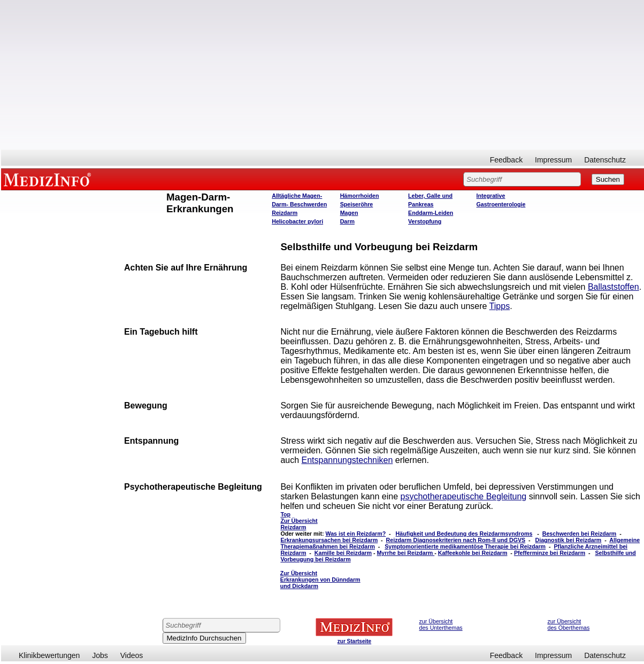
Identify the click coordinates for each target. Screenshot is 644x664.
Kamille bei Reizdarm (343, 553)
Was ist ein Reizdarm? (355, 534)
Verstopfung (425, 221)
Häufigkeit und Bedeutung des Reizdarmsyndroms (464, 534)
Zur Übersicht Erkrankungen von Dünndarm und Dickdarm (320, 580)
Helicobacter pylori (297, 221)
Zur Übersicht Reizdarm (299, 524)
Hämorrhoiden (360, 196)
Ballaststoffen (614, 287)
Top (285, 514)
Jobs (100, 655)
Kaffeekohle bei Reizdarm (473, 553)
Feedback (506, 160)
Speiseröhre (357, 204)
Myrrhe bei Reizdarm (405, 553)
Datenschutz (605, 160)
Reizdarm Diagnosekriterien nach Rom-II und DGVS (456, 540)
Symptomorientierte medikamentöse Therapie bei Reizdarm (465, 546)
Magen (349, 213)
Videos (132, 655)
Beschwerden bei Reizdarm (580, 534)
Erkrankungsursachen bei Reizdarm (329, 540)
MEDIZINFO (49, 179)
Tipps (500, 306)
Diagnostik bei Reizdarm (569, 540)
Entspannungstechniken (347, 460)
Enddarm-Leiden (431, 213)
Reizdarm (285, 213)
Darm (347, 221)
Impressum (553, 160)
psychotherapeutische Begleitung (464, 496)
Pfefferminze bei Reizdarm (550, 553)
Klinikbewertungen (49, 655)
